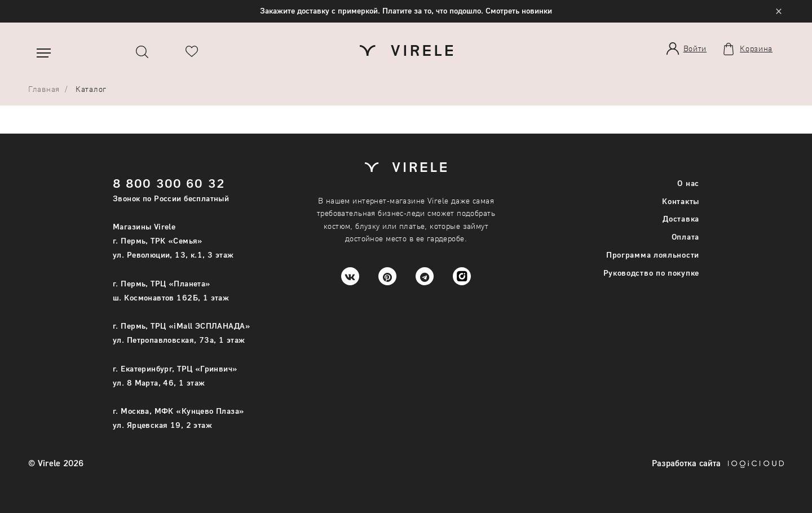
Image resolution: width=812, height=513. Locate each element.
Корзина (756, 48)
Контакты (681, 201)
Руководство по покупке (651, 273)
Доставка (681, 218)
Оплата (685, 236)
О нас (688, 183)
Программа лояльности (653, 255)
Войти (695, 48)
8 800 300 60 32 (169, 183)
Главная (44, 89)
